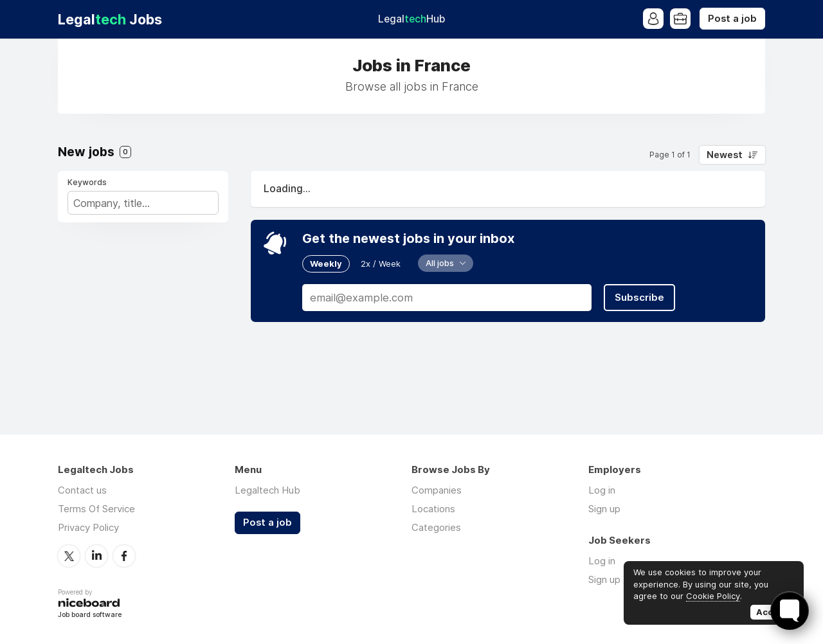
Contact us (82, 490)
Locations (433, 509)
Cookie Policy (713, 596)
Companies (437, 490)
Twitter (69, 556)
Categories (436, 527)
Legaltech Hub (267, 490)
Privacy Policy (88, 527)
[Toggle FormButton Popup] (790, 611)
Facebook (124, 556)
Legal (411, 19)
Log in (602, 490)
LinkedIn (96, 556)
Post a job (732, 19)
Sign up (604, 509)
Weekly (326, 264)
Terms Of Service (96, 509)
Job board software (90, 615)
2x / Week (381, 264)
